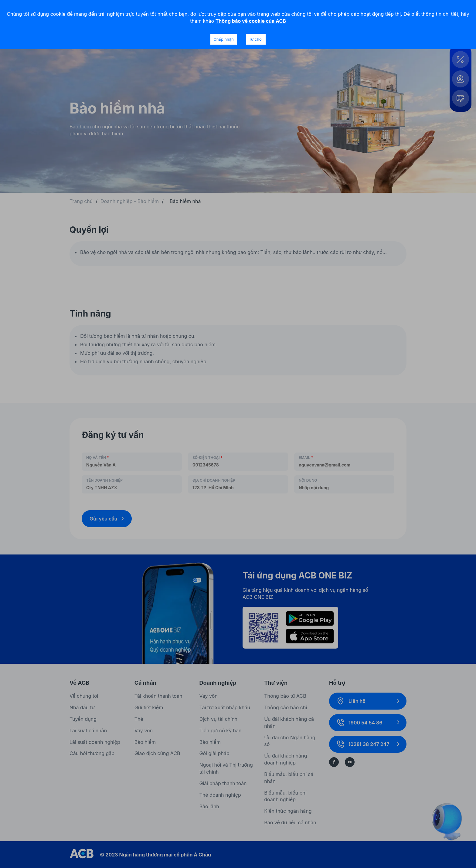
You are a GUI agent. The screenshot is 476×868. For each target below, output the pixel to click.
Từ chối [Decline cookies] (256, 39)
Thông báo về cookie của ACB (251, 21)
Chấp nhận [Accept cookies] (223, 39)
